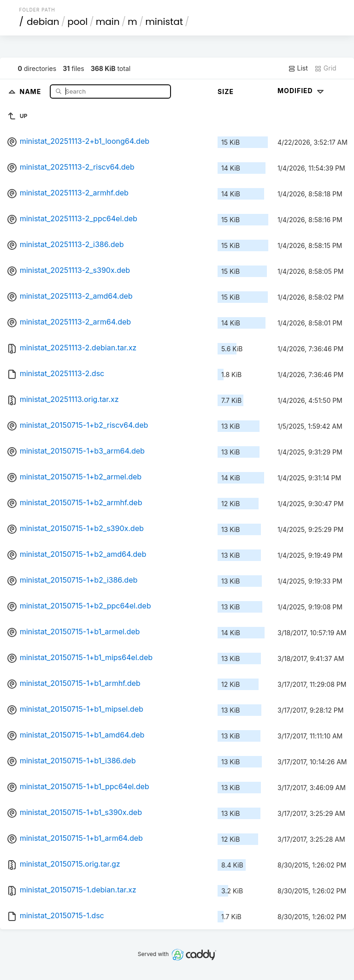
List (298, 68)
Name (32, 91)
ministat (164, 22)
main (108, 22)
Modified (302, 91)
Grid (325, 68)
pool (77, 22)
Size (226, 92)
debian (43, 22)
